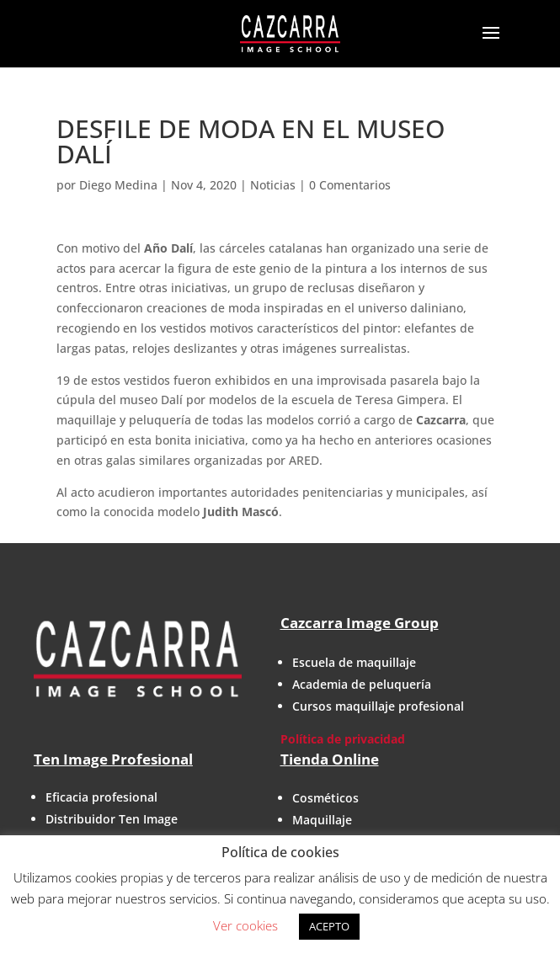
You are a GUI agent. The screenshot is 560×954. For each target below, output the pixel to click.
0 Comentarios (350, 185)
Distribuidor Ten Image (112, 819)
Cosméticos (325, 798)
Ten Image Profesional (113, 759)
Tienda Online (330, 759)
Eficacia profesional (101, 797)
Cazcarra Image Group (360, 623)
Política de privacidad (343, 739)
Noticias (273, 185)
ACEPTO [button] (329, 926)
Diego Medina (118, 185)
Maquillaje (322, 820)
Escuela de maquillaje (354, 662)
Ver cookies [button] (245, 925)
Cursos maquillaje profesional (378, 706)
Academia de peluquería (362, 684)
